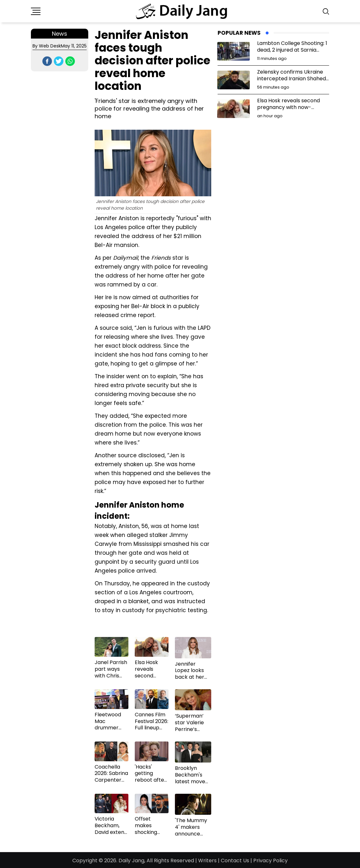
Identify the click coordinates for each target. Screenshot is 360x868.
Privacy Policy (270, 861)
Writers (207, 861)
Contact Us (235, 861)
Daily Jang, (132, 861)
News (60, 34)
